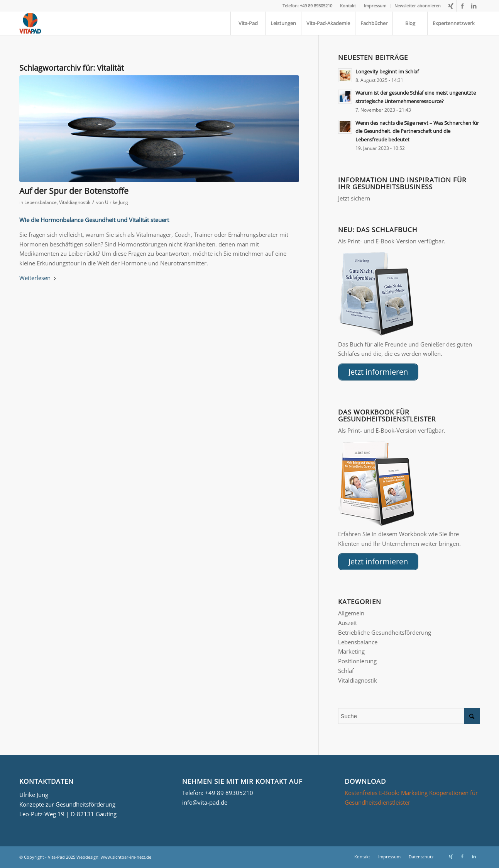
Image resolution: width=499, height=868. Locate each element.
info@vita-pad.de (205, 802)
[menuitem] (348, 6)
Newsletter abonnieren (418, 6)
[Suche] (409, 716)
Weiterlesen (38, 278)
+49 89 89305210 (229, 793)
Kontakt (348, 6)
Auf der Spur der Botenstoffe (74, 191)
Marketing (351, 651)
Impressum (375, 6)
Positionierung (357, 661)
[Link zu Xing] (451, 6)
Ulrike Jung (117, 202)
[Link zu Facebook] (462, 6)
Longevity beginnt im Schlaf (387, 71)
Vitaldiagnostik (75, 202)
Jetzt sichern (354, 198)
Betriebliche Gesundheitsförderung (385, 632)
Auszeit (348, 623)
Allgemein (351, 613)
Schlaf (346, 671)
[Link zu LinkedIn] (474, 6)
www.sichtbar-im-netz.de (126, 857)
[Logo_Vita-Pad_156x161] (31, 23)
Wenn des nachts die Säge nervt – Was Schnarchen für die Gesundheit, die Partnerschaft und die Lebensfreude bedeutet (417, 131)
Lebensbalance (41, 202)
